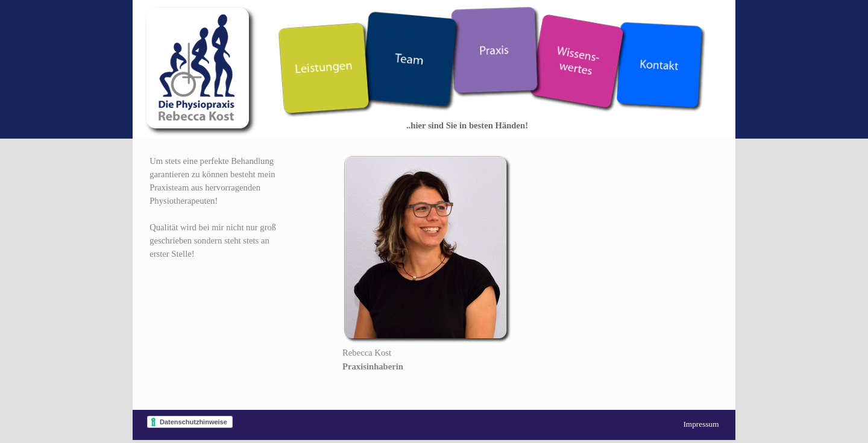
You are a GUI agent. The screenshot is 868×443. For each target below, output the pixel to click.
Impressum (701, 424)
